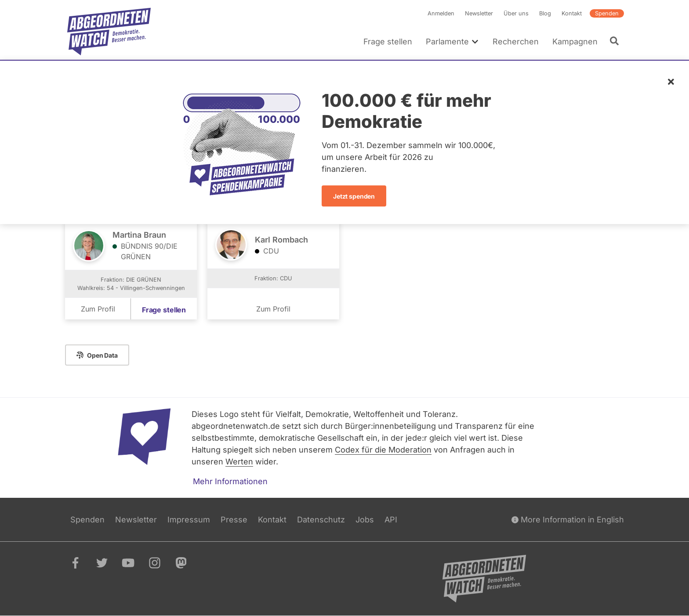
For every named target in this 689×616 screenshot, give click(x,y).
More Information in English (568, 520)
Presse (234, 520)
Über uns (516, 13)
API (391, 520)
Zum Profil (98, 309)
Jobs (365, 520)
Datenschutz (321, 520)
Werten (239, 462)
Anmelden (441, 13)
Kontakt (572, 13)
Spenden (607, 13)
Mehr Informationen (230, 481)
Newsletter (479, 13)
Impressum (189, 520)
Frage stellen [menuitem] (388, 42)
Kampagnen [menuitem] (575, 42)
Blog (545, 13)
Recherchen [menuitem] (516, 42)
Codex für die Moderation (383, 450)
